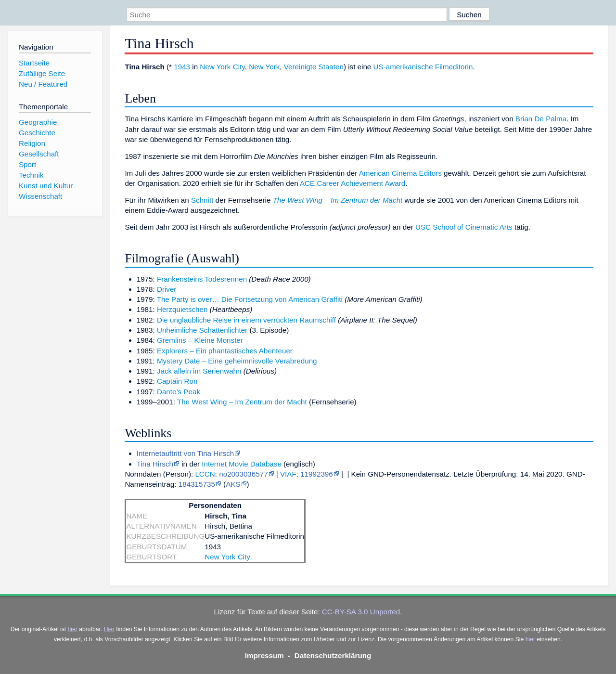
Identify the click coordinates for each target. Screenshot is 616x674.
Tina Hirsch (155, 464)
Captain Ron (177, 381)
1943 (182, 67)
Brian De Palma (541, 119)
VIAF (288, 474)
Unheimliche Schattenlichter (202, 330)
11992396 (317, 474)
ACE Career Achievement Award (353, 183)
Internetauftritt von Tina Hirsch (186, 453)
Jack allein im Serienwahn (199, 371)
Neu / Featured (43, 84)
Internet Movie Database (241, 464)
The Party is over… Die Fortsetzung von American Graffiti (250, 299)
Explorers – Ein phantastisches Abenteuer (225, 351)
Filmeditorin (454, 67)
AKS (233, 484)
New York (264, 67)
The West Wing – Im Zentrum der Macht (338, 200)
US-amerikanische (403, 67)
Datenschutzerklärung (333, 655)
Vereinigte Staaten (314, 67)
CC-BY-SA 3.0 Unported (361, 612)
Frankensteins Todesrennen (202, 279)
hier (73, 629)
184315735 (197, 484)
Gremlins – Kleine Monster (200, 340)
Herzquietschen (182, 309)
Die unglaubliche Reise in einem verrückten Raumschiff (246, 320)
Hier (109, 629)
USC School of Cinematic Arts (464, 227)
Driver (167, 289)
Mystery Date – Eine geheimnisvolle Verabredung (237, 361)
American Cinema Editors (400, 173)
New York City (222, 67)
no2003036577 (243, 474)
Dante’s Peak (179, 392)
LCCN (205, 474)
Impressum (264, 655)
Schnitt (202, 200)
